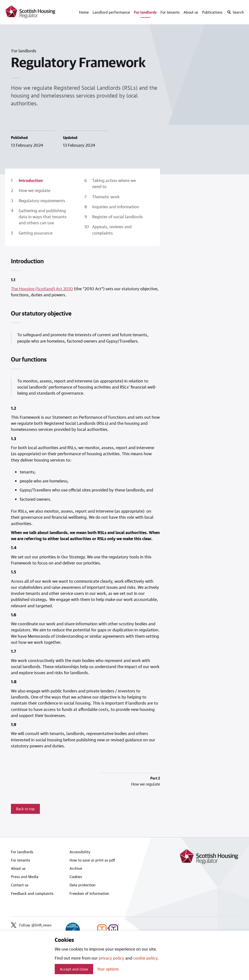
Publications (212, 12)
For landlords (145, 12)
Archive (76, 868)
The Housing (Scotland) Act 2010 (42, 289)
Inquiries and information (116, 207)
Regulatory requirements (42, 200)
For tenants (170, 12)
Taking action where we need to (114, 183)
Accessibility (80, 852)
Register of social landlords (117, 217)
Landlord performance (111, 12)
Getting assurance (36, 233)
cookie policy (145, 958)
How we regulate (35, 190)
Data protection (83, 885)
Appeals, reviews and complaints (112, 230)
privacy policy (111, 958)
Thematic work (106, 197)
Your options (108, 969)
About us (191, 12)
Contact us (20, 885)
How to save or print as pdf (92, 860)
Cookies (76, 877)
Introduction (31, 180)
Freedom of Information (89, 893)
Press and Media (25, 877)
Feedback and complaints (32, 893)
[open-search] (235, 12)
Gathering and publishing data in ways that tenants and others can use (43, 217)
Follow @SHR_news (31, 925)
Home (84, 12)
